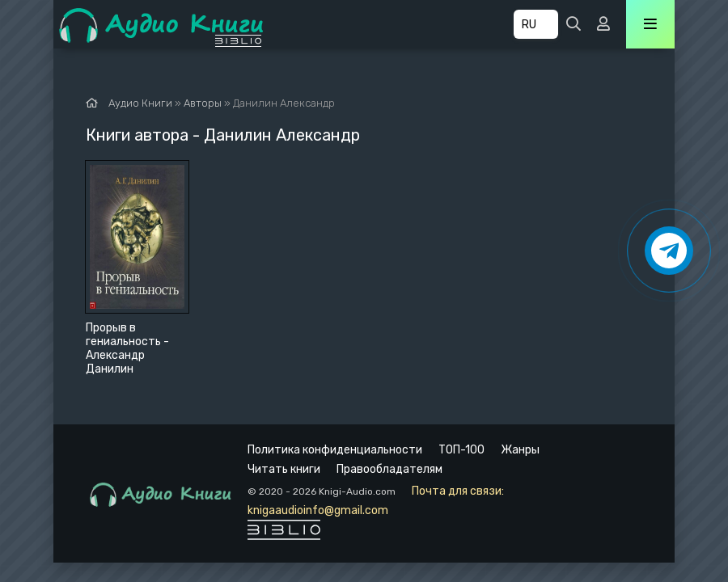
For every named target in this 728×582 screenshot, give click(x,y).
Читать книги (284, 469)
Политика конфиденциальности (335, 450)
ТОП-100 (461, 450)
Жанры (520, 450)
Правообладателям (389, 469)
